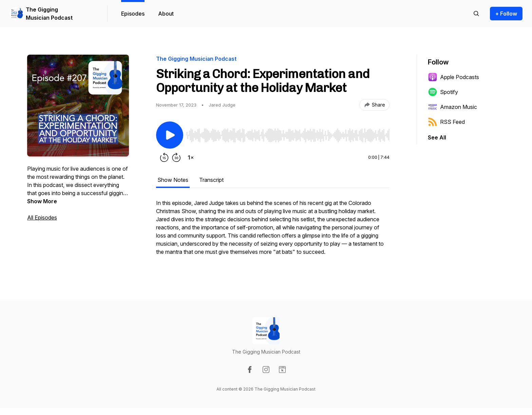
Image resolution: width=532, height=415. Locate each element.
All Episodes (42, 218)
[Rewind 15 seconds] (164, 157)
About (166, 14)
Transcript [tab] (211, 180)
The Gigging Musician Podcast (49, 14)
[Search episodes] (476, 14)
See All (437, 137)
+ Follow (506, 14)
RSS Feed (446, 122)
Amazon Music (452, 107)
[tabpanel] (273, 231)
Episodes (133, 14)
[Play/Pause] (170, 135)
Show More (42, 201)
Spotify (443, 92)
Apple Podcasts (453, 77)
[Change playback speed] (191, 157)
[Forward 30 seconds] (176, 157)
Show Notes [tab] (173, 180)
